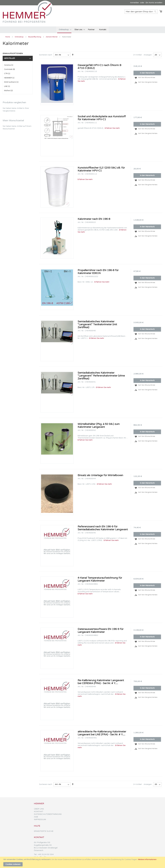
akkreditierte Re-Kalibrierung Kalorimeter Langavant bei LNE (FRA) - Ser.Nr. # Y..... (102, 733)
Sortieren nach (46, 55)
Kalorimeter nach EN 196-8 (94, 219)
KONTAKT (39, 811)
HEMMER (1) (9, 78)
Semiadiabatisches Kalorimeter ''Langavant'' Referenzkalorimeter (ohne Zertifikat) (101, 376)
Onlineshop (19, 37)
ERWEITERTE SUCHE (44, 831)
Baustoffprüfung (35, 37)
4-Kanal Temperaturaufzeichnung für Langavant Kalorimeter (100, 579)
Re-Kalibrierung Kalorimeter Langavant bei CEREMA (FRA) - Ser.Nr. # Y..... (101, 682)
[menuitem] (64, 30)
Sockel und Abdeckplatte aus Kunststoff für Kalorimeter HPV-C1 (102, 118)
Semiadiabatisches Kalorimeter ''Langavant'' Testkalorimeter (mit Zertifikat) (97, 324)
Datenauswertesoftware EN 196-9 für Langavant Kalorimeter (101, 631)
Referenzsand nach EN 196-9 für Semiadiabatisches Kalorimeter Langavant (103, 528)
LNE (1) (7, 86)
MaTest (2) (8, 91)
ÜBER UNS (39, 809)
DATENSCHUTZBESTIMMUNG (48, 814)
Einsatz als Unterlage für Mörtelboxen (100, 475)
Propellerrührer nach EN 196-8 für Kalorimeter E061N (98, 272)
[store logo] (29, 16)
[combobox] (141, 12)
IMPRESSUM (40, 819)
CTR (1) (7, 74)
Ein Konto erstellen (154, 3)
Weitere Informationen (147, 860)
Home (8, 37)
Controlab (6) (10, 69)
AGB (36, 817)
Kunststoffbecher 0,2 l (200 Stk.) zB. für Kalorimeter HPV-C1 (101, 169)
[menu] (82, 30)
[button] (136, 78)
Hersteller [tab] (9, 58)
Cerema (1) (9, 65)
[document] (83, 862)
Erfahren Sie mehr (112, 128)
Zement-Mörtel (52, 37)
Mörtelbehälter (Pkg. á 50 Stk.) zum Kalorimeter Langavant (99, 426)
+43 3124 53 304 (46, 854)
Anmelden (134, 3)
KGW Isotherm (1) (11, 82)
